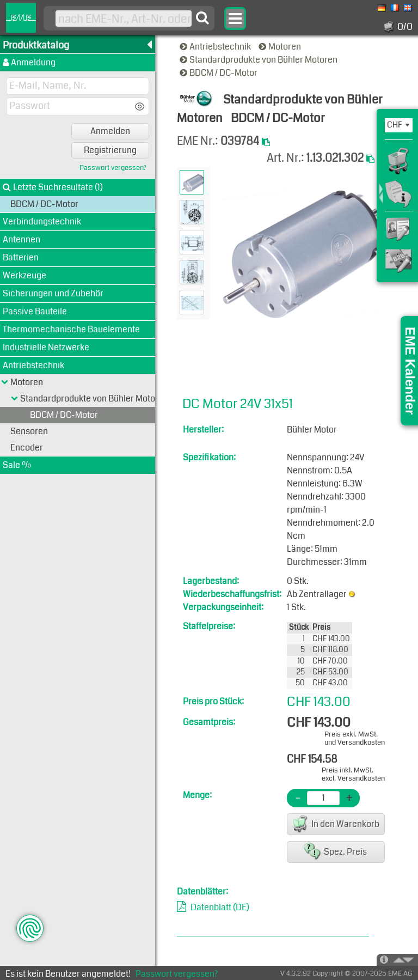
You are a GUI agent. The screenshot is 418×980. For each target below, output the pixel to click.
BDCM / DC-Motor (219, 73)
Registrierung (110, 150)
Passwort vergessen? (113, 168)
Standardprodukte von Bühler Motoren (259, 60)
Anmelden (110, 131)
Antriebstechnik (216, 47)
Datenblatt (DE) (220, 907)
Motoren (281, 47)
